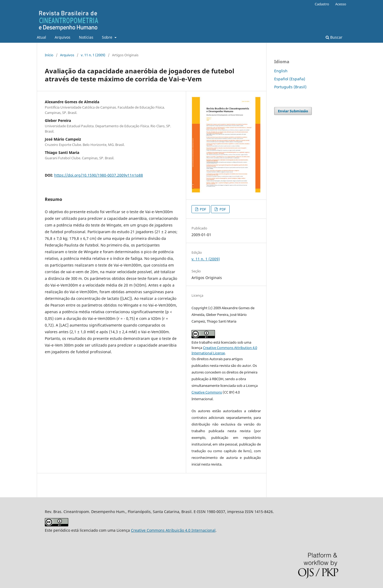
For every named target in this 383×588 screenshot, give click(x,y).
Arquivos (63, 37)
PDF (203, 209)
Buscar (334, 37)
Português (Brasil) (290, 87)
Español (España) (290, 79)
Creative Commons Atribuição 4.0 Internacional (173, 530)
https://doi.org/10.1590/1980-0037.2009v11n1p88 (99, 175)
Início (49, 55)
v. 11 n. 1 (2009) (93, 55)
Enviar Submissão (293, 111)
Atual (41, 37)
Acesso (341, 4)
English (281, 71)
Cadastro (322, 4)
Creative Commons (207, 392)
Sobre (108, 37)
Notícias (86, 37)
